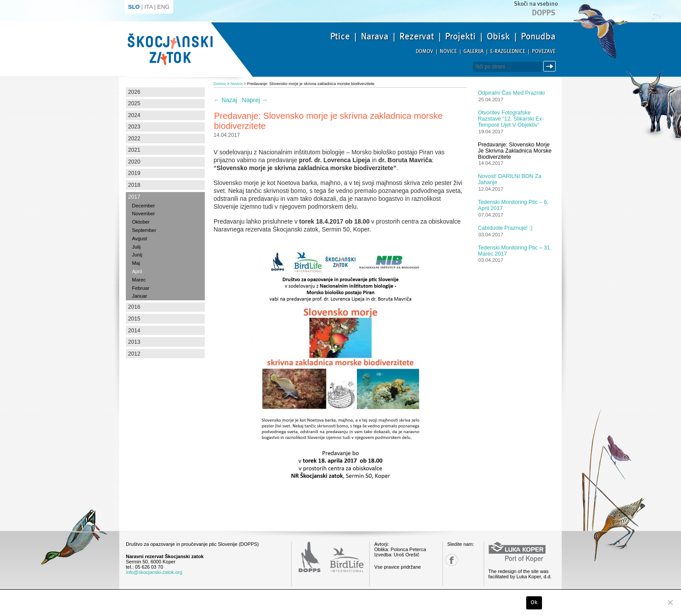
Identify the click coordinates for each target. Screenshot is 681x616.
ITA (148, 7)
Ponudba (538, 36)
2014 (134, 331)
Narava (375, 36)
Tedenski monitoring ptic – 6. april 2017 (513, 205)
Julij (136, 247)
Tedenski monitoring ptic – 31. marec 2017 (515, 251)
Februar (141, 288)
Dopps (544, 13)
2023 (134, 127)
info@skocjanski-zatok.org (154, 572)
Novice (448, 52)
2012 (134, 354)
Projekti (460, 36)
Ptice (340, 36)
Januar (140, 296)
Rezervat (417, 36)
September (144, 230)
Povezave (544, 52)
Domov (424, 52)
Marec (139, 280)
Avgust (139, 239)
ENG (164, 7)
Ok (534, 602)
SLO (134, 7)
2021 (134, 150)
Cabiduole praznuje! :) (505, 228)
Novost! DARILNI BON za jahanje (510, 179)
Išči (551, 66)
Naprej (255, 100)
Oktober (141, 222)
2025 (134, 103)
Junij (137, 255)
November (143, 214)
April (137, 271)
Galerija (474, 52)
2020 (134, 162)
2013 (134, 342)
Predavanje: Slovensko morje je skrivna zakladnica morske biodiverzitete (515, 151)
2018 (134, 185)
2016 (134, 307)
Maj (136, 263)
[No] (670, 602)
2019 (134, 173)
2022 (134, 139)
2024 (134, 115)
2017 (134, 197)
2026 (134, 92)
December (143, 206)
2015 (134, 319)
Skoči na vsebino (536, 4)
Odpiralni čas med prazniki (512, 93)
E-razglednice (508, 52)
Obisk (498, 36)
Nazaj (225, 100)
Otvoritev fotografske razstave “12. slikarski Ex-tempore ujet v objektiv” (511, 119)
